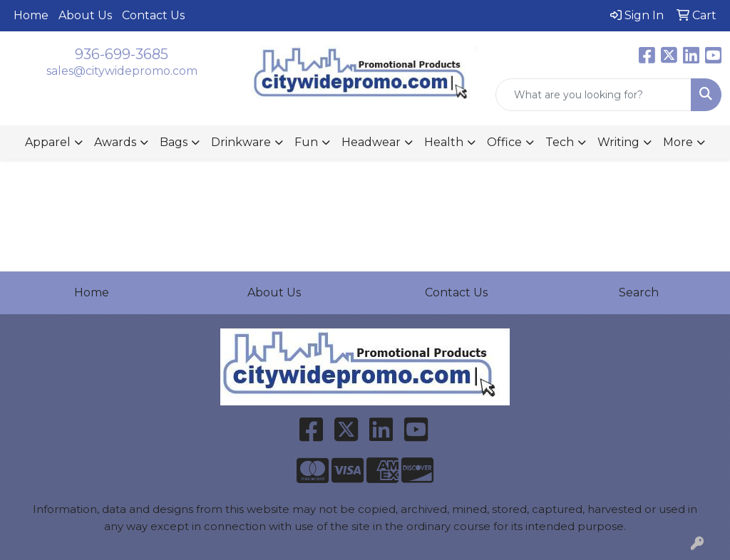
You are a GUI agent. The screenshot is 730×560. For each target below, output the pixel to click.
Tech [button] (560, 142)
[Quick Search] (593, 95)
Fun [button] (306, 142)
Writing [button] (618, 142)
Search (639, 292)
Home (31, 15)
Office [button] (504, 142)
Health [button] (444, 142)
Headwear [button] (371, 142)
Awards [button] (115, 142)
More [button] (678, 142)
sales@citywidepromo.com (122, 71)
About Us (85, 15)
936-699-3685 (122, 54)
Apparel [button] (48, 142)
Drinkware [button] (241, 142)
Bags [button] (174, 142)
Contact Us (153, 15)
